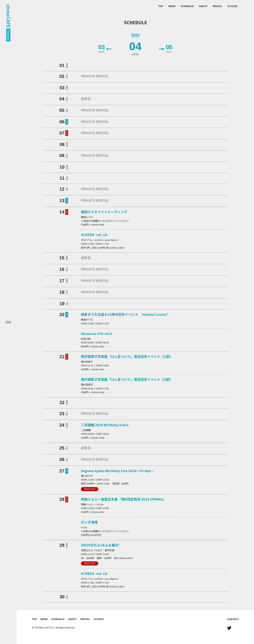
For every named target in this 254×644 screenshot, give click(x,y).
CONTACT (233, 619)
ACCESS (232, 6)
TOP (161, 6)
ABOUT (203, 6)
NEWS (172, 6)
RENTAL (217, 6)
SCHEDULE (187, 6)
